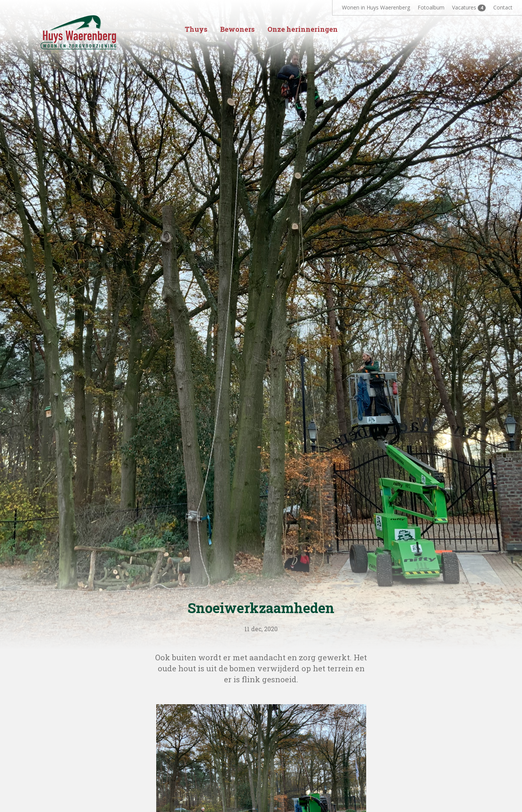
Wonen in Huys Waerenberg (376, 7)
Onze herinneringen (303, 29)
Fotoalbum (431, 7)
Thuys (196, 29)
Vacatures (469, 8)
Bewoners (237, 29)
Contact (503, 7)
